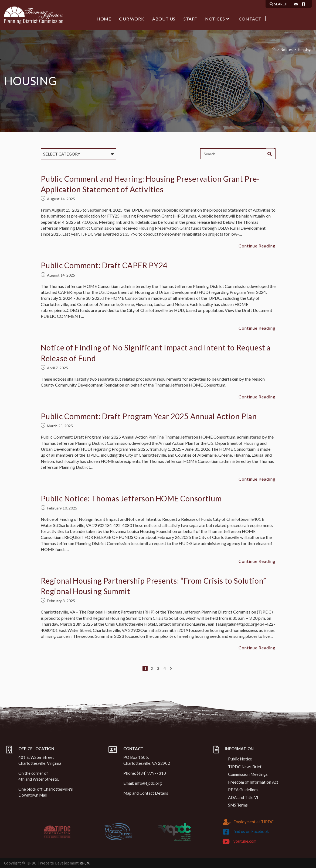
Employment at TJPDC (254, 822)
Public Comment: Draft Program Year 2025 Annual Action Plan (149, 416)
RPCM (85, 863)
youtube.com (245, 841)
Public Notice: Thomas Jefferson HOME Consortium (131, 498)
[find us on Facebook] (226, 832)
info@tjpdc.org (148, 783)
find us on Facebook (251, 831)
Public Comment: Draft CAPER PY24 (104, 265)
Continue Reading (257, 246)
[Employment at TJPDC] (227, 822)
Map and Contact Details (146, 793)
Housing (304, 50)
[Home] (273, 50)
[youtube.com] (226, 842)
